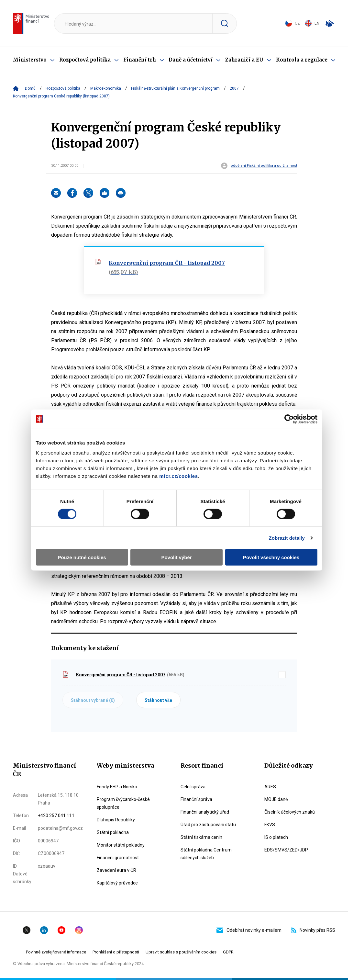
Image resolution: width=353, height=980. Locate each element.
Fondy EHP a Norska (117, 787)
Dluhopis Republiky (116, 820)
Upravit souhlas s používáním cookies (181, 952)
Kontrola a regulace (302, 60)
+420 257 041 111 (56, 816)
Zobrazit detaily (287, 538)
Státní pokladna (113, 832)
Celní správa (193, 787)
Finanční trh (140, 60)
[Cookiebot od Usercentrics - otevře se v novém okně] (289, 419)
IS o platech (276, 837)
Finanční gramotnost (118, 858)
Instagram (79, 930)
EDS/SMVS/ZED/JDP (286, 850)
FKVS (270, 825)
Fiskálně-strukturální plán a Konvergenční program (175, 88)
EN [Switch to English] (312, 23)
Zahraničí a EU (244, 60)
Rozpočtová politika (85, 60)
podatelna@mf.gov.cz (60, 828)
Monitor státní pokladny (121, 845)
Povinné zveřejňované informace (56, 952)
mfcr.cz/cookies (178, 476)
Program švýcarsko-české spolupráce (123, 803)
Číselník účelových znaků (290, 812)
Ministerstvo (30, 60)
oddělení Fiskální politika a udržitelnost (264, 166)
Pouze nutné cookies (82, 557)
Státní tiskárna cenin (201, 837)
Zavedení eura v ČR (116, 870)
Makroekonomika (106, 88)
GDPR (228, 952)
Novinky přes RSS (313, 930)
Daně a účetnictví (191, 60)
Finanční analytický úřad (205, 812)
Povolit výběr (176, 557)
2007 (234, 88)
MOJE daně (276, 799)
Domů (30, 88)
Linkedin (44, 930)
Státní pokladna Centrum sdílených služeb (206, 854)
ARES (270, 787)
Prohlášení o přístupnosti (116, 952)
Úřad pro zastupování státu (208, 825)
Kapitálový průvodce (117, 883)
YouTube (61, 930)
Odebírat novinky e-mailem (249, 930)
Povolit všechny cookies (271, 557)
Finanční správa (196, 799)
